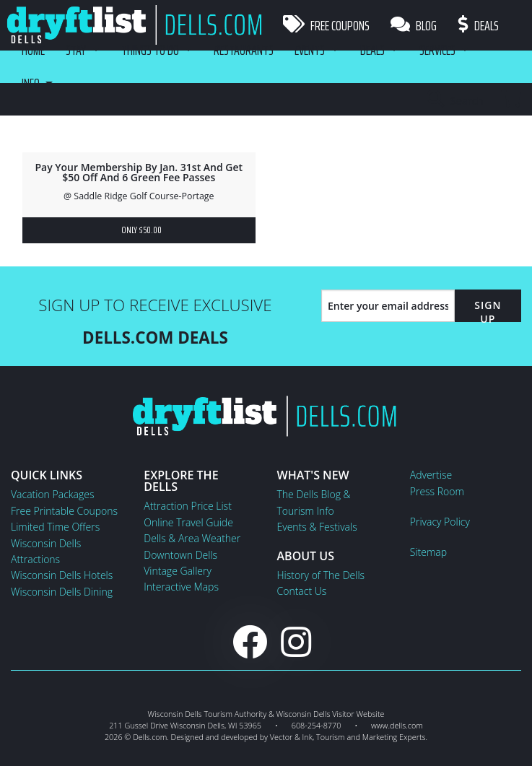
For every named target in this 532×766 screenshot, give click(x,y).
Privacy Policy (440, 522)
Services (443, 51)
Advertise (431, 475)
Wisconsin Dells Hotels (62, 575)
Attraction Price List (188, 506)
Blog (414, 25)
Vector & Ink (291, 737)
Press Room (437, 491)
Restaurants (247, 51)
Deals (479, 25)
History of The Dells (321, 575)
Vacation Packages (52, 494)
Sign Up (488, 312)
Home (33, 51)
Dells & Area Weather (192, 538)
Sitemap (428, 552)
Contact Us (302, 591)
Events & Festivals (317, 527)
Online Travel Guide (188, 522)
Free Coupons (326, 25)
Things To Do (152, 51)
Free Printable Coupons (64, 511)
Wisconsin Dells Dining (62, 592)
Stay (77, 51)
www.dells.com (397, 725)
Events (313, 51)
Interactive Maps (181, 587)
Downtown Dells (180, 555)
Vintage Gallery (178, 571)
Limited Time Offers (55, 527)
